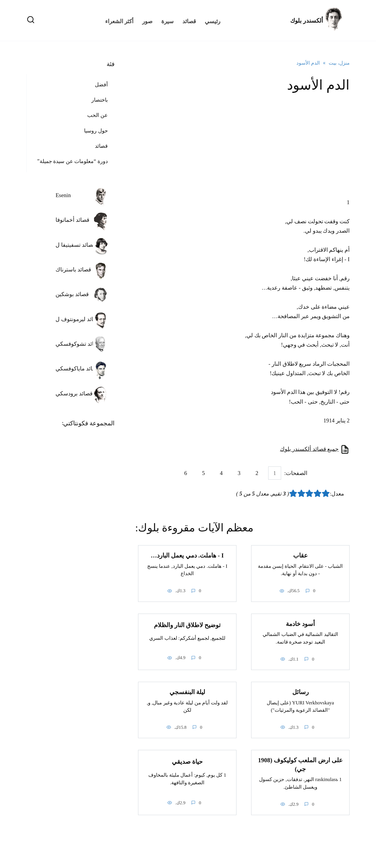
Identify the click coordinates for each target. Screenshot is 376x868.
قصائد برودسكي (74, 393)
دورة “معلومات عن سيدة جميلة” (73, 161)
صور (147, 21)
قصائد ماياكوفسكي (78, 368)
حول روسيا (96, 131)
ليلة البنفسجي (187, 692)
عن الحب (98, 115)
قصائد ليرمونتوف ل (78, 319)
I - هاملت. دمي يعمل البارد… (187, 555)
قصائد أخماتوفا (72, 220)
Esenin (63, 195)
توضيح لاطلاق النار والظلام (187, 625)
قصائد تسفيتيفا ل (75, 245)
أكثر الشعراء (119, 21)
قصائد (189, 21)
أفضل (101, 85)
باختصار (100, 100)
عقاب (301, 555)
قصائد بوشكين (72, 294)
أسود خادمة (300, 624)
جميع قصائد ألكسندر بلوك (309, 449)
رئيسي (213, 21)
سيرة (167, 21)
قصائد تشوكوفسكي (78, 344)
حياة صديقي (187, 762)
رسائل (301, 692)
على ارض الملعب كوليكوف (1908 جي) (300, 765)
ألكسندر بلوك (307, 21)
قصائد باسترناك (73, 270)
